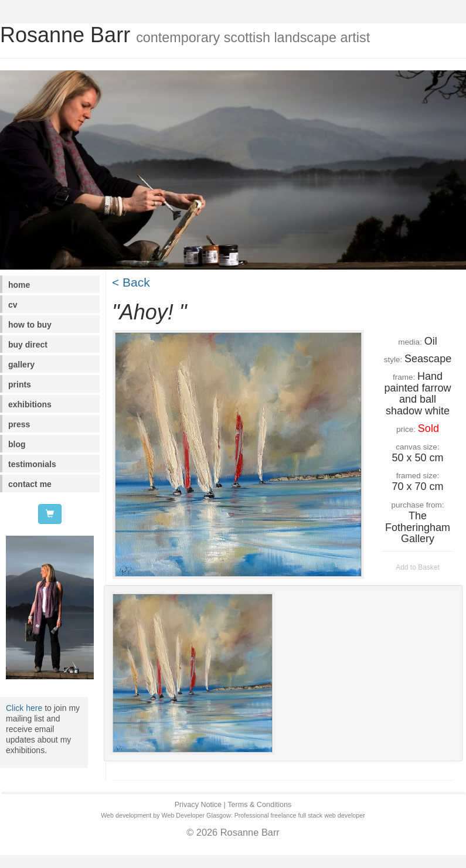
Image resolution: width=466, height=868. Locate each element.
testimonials (32, 464)
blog (17, 444)
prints (20, 384)
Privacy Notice (198, 805)
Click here (24, 708)
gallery (21, 365)
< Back (131, 282)
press (19, 424)
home (19, 285)
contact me (30, 484)
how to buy (30, 325)
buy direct (28, 345)
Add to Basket (418, 567)
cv (13, 305)
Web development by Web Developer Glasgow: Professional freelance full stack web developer (233, 815)
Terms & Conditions (259, 805)
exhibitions (30, 404)
